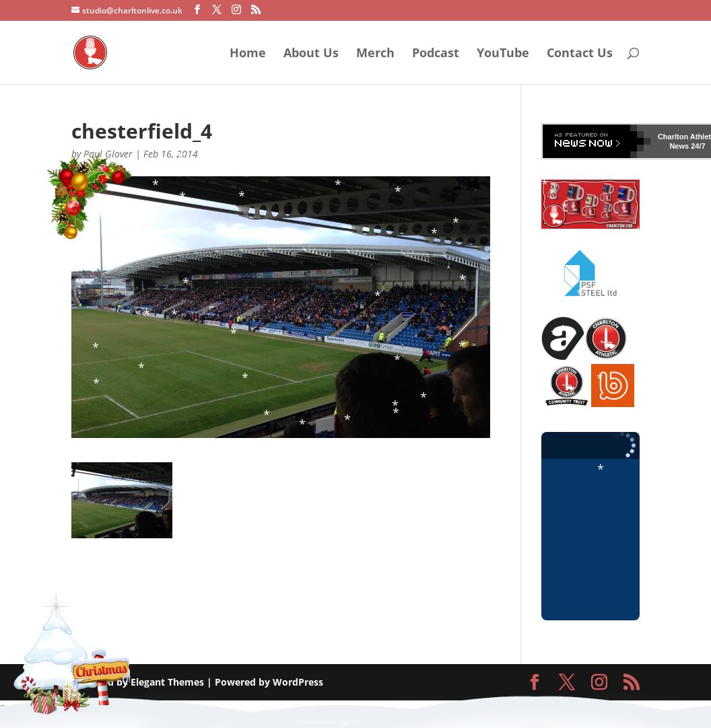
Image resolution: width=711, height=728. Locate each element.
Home (248, 54)
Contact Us (580, 54)
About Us (311, 54)
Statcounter (26, 708)
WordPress (298, 682)
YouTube (503, 54)
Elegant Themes (167, 682)
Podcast (436, 54)
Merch (375, 54)
